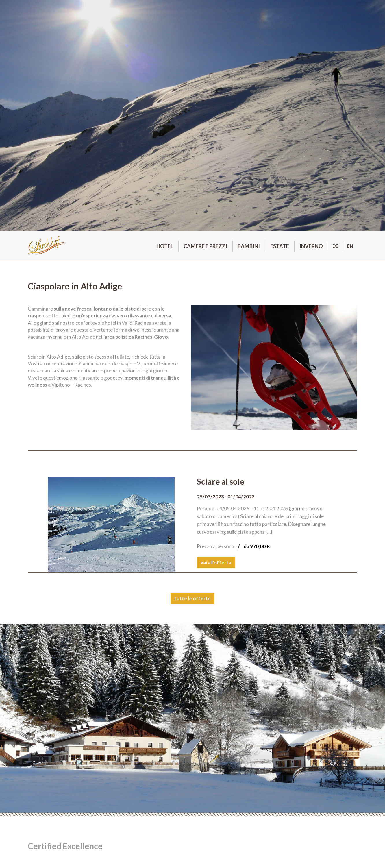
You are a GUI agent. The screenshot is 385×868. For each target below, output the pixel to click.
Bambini (249, 246)
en (350, 246)
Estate (280, 246)
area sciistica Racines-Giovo (136, 337)
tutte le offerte (192, 598)
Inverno (311, 246)
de (335, 246)
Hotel (165, 246)
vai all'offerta (216, 563)
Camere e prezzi (205, 246)
